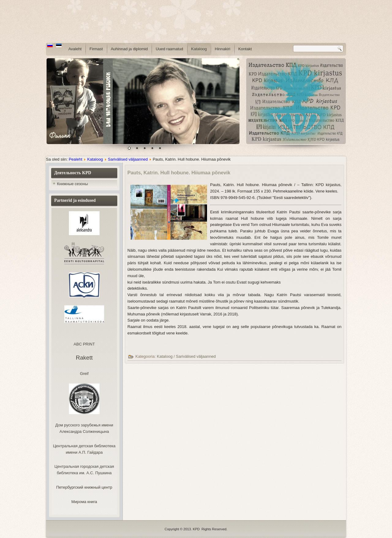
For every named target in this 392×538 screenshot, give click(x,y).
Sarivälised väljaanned (128, 159)
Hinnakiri (222, 49)
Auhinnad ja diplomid (129, 49)
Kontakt (245, 49)
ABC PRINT (84, 344)
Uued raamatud (169, 49)
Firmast (96, 49)
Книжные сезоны (72, 184)
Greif (84, 374)
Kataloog (199, 49)
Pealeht (75, 159)
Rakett (84, 358)
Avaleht (75, 49)
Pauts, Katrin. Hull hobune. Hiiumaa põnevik (179, 173)
